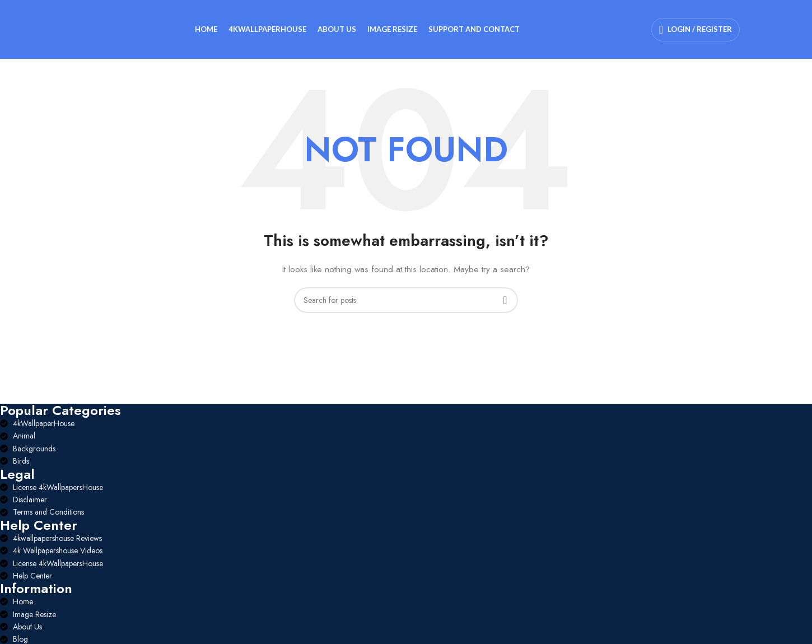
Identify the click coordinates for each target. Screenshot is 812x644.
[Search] (406, 300)
